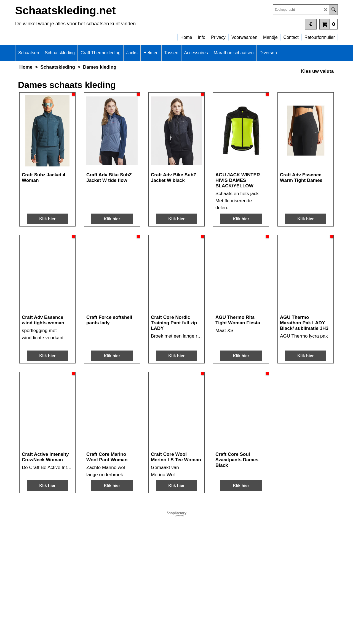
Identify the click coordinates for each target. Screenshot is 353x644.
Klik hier (47, 192)
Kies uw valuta (317, 71)
